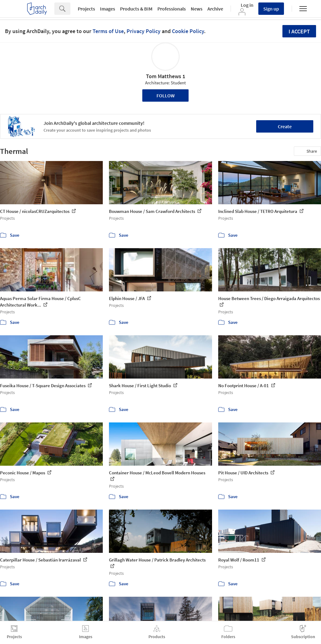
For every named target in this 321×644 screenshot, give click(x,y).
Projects (86, 9)
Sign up (271, 9)
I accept (299, 31)
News (197, 9)
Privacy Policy (144, 31)
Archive (215, 9)
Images (108, 9)
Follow (166, 95)
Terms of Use (108, 31)
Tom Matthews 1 (166, 76)
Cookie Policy (188, 31)
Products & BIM (136, 9)
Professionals (172, 9)
